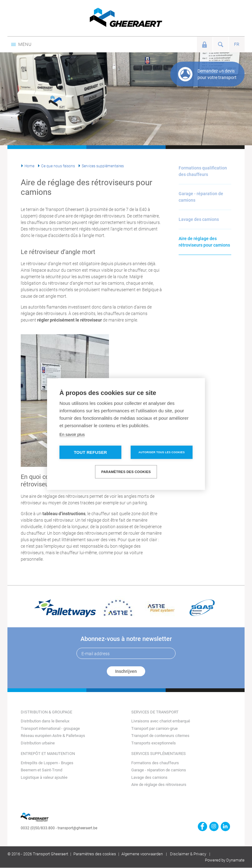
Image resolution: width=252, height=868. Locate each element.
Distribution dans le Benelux (45, 721)
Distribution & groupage (46, 712)
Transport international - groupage (50, 728)
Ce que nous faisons (58, 166)
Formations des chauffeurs (155, 763)
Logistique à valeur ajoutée (44, 777)
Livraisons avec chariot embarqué (161, 721)
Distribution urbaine (38, 743)
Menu (21, 44)
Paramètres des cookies (95, 854)
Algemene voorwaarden (142, 854)
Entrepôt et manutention (48, 754)
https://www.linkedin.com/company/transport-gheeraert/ (225, 826)
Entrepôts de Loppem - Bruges (47, 763)
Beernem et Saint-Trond (41, 770)
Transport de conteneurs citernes (160, 736)
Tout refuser (90, 452)
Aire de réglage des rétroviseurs (159, 785)
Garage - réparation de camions (201, 197)
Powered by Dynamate (225, 860)
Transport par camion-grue (154, 728)
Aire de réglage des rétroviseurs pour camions (204, 242)
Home (29, 166)
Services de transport (155, 712)
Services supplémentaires (103, 166)
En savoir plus (72, 434)
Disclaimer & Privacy (188, 854)
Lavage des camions (199, 219)
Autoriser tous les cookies (161, 452)
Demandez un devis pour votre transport (217, 74)
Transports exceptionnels (154, 743)
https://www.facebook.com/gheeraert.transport (202, 826)
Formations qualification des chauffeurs (203, 171)
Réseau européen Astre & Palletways (53, 736)
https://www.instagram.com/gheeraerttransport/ (214, 826)
